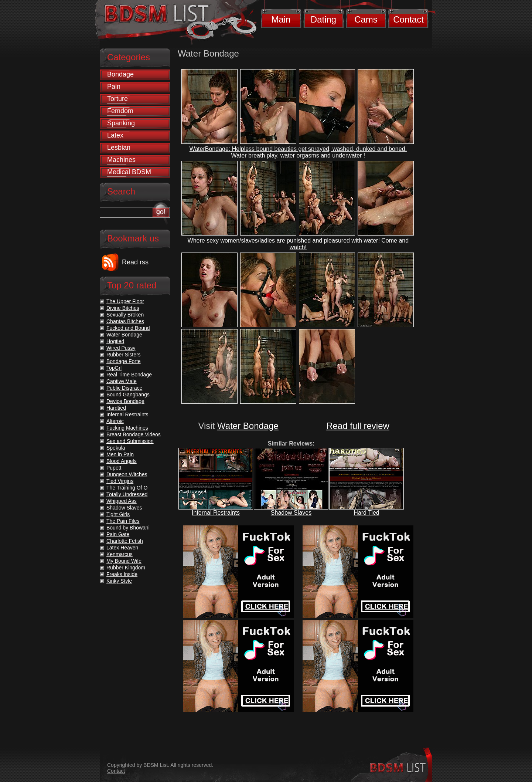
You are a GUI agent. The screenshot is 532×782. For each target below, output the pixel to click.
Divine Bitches (123, 308)
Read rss (135, 262)
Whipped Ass (122, 501)
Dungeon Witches (127, 474)
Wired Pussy (121, 348)
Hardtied (116, 408)
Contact (408, 19)
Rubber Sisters (124, 355)
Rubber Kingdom (126, 568)
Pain (114, 87)
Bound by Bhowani (128, 528)
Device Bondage (125, 401)
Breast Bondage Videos (134, 434)
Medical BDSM (129, 172)
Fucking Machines (127, 428)
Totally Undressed (127, 494)
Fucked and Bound (128, 328)
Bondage (120, 74)
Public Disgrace (124, 388)
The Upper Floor (125, 301)
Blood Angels (122, 461)
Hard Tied (366, 513)
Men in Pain (120, 454)
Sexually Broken (125, 315)
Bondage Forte (124, 361)
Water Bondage (248, 426)
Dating (323, 19)
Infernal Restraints (216, 513)
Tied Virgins (120, 481)
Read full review (358, 426)
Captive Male (122, 381)
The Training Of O (127, 488)
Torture (117, 99)
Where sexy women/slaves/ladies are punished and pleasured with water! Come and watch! (298, 244)
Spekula (116, 448)
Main (281, 19)
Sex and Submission (130, 441)
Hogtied (115, 341)
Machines (121, 160)
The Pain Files (123, 521)
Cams (366, 19)
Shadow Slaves (291, 513)
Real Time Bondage (129, 375)
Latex (115, 135)
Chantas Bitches (125, 321)
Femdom (120, 111)
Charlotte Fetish (125, 541)
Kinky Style (119, 581)
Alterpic (115, 421)
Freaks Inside (122, 574)
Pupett (114, 468)
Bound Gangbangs (128, 395)
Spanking (121, 123)
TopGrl (114, 368)
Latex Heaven (122, 548)
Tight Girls (118, 514)
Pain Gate (118, 534)
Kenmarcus (120, 554)
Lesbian (119, 148)
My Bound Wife (124, 561)
